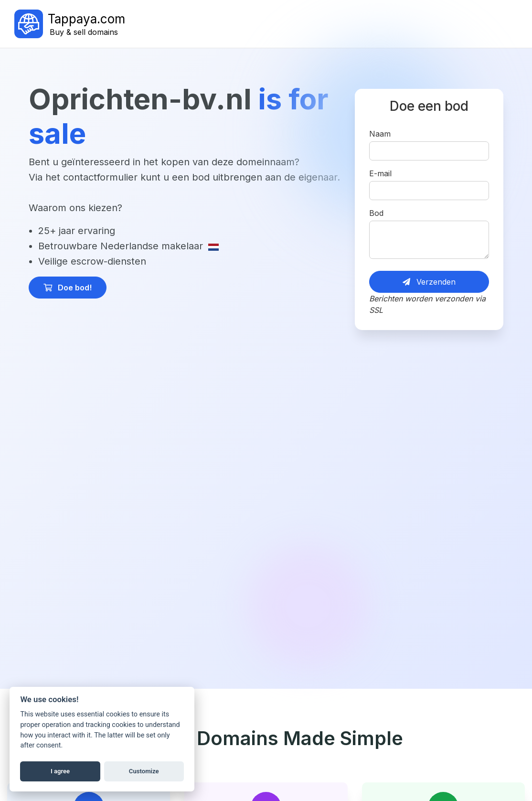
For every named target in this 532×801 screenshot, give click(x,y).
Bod (376, 213)
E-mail (380, 173)
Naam (380, 134)
